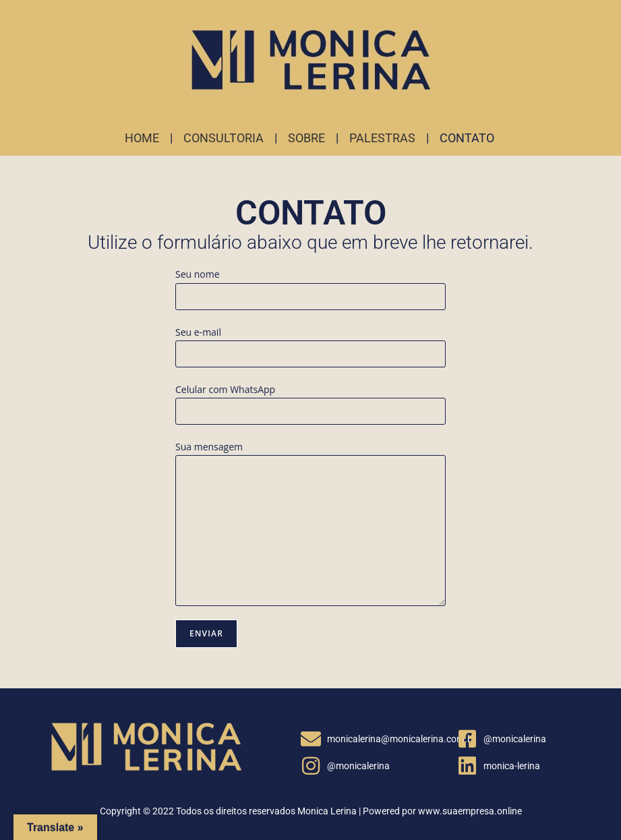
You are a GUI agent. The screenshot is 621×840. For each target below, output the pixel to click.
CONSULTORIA (224, 138)
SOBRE (306, 138)
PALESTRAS (382, 138)
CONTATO (467, 138)
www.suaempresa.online (470, 811)
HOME (142, 138)
